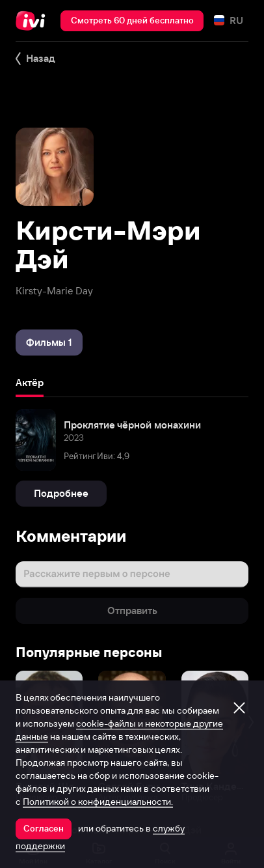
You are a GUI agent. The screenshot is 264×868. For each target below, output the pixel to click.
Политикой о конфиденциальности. (98, 802)
